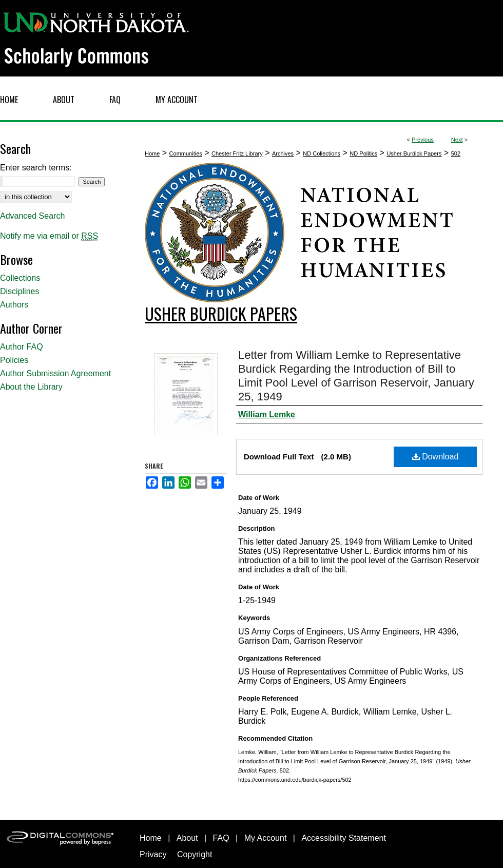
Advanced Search (32, 216)
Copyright (195, 854)
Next (457, 140)
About (187, 838)
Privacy (153, 854)
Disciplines (20, 291)
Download (436, 457)
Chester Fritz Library (237, 153)
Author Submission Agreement (55, 373)
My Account (266, 838)
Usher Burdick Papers (414, 153)
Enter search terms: (36, 168)
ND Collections (322, 153)
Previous (423, 140)
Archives (283, 153)
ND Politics (363, 153)
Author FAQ (22, 347)
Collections (20, 278)
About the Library (31, 387)
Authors (14, 305)
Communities (186, 153)
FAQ (221, 838)
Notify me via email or (49, 236)
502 (456, 153)
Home (152, 153)
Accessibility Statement (344, 838)
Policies (14, 360)
